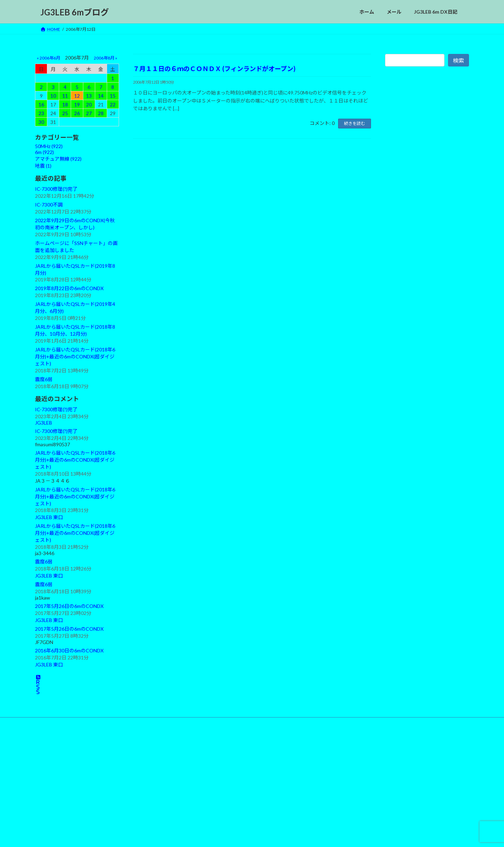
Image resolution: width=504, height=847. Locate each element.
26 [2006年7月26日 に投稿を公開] (77, 113)
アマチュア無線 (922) (58, 159)
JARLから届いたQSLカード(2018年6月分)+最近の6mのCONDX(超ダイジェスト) (75, 356)
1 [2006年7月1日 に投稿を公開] (113, 78)
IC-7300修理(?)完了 (56, 189)
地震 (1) (43, 166)
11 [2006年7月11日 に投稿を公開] (65, 96)
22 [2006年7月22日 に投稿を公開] (113, 104)
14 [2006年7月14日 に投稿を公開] (101, 96)
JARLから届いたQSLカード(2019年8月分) (75, 269)
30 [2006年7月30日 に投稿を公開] (41, 122)
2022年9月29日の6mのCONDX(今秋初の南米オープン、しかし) (75, 224)
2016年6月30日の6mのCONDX (69, 650)
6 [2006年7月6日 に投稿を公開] (89, 87)
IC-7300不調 (49, 205)
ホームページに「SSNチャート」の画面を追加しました (76, 247)
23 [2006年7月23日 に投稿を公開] (41, 113)
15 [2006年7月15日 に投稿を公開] (113, 96)
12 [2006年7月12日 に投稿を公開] (77, 96)
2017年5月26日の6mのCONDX (69, 606)
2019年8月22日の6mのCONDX (69, 289)
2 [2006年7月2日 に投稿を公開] (41, 87)
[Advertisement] (427, 230)
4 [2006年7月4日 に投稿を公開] (65, 87)
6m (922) (44, 152)
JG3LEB (44, 423)
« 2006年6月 (48, 58)
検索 (458, 60)
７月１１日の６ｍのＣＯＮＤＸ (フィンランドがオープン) (214, 69)
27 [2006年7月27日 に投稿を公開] (89, 113)
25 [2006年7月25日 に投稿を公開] (65, 113)
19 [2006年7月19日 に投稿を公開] (77, 104)
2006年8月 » (106, 58)
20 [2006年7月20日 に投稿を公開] (89, 104)
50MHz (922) (49, 146)
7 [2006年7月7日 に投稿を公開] (101, 87)
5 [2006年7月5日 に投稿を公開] (77, 87)
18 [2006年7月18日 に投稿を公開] (65, 104)
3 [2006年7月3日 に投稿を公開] (53, 87)
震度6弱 (44, 379)
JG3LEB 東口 (49, 517)
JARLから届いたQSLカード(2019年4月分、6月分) (75, 307)
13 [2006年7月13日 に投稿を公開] (89, 96)
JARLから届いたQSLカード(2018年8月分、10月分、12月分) (75, 330)
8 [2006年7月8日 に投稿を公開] (113, 87)
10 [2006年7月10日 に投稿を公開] (53, 96)
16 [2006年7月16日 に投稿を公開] (41, 104)
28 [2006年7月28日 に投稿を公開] (101, 113)
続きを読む (355, 123)
